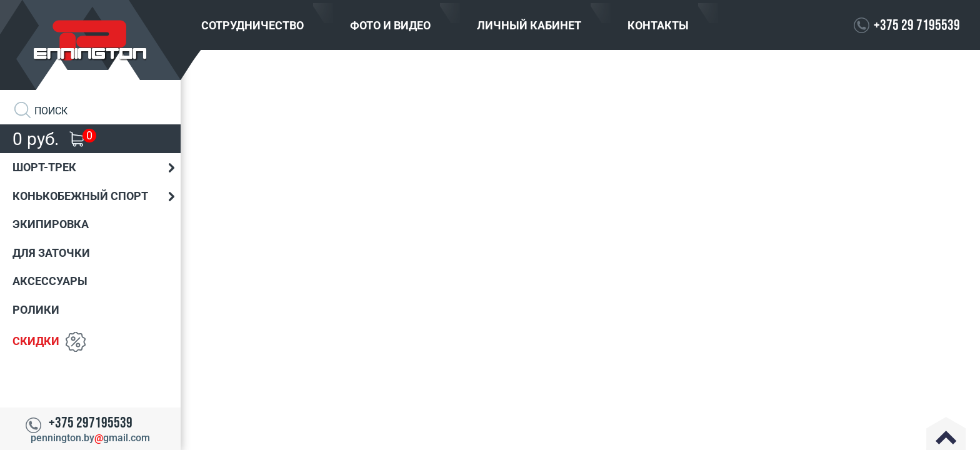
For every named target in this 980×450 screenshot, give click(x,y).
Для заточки (51, 253)
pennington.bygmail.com (90, 438)
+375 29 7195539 (917, 25)
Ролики (36, 310)
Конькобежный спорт (80, 196)
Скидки (36, 340)
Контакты (658, 25)
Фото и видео (390, 25)
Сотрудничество (252, 25)
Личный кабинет (529, 25)
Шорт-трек (44, 167)
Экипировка (51, 224)
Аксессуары (50, 281)
